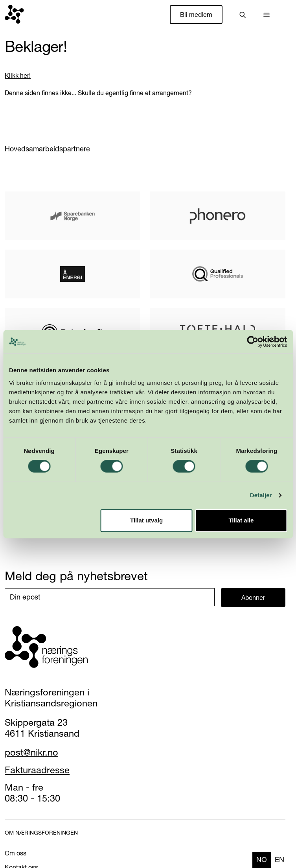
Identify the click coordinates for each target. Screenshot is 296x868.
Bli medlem (196, 15)
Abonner (253, 598)
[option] (279, 860)
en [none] (279, 860)
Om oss (16, 853)
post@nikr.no (31, 752)
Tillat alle (241, 520)
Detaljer (261, 495)
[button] (267, 15)
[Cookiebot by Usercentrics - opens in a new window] (253, 342)
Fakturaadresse (37, 770)
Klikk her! (18, 75)
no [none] (262, 860)
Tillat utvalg (146, 520)
